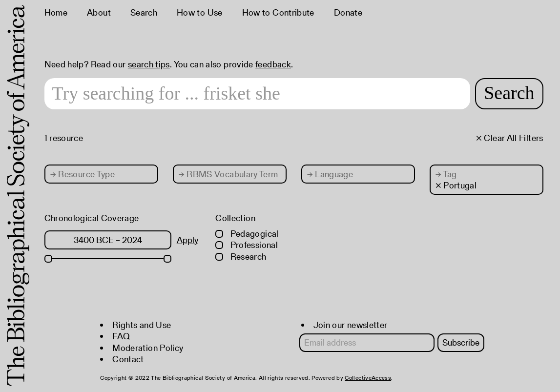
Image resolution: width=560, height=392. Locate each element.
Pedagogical (247, 234)
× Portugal (456, 185)
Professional (247, 245)
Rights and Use (142, 325)
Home (56, 12)
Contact (128, 359)
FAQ (121, 336)
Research (241, 257)
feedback (273, 64)
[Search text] (258, 94)
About (99, 12)
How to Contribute (278, 12)
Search (144, 12)
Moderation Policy (148, 348)
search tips (149, 64)
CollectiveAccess (368, 378)
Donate (348, 12)
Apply (187, 240)
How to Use (200, 12)
